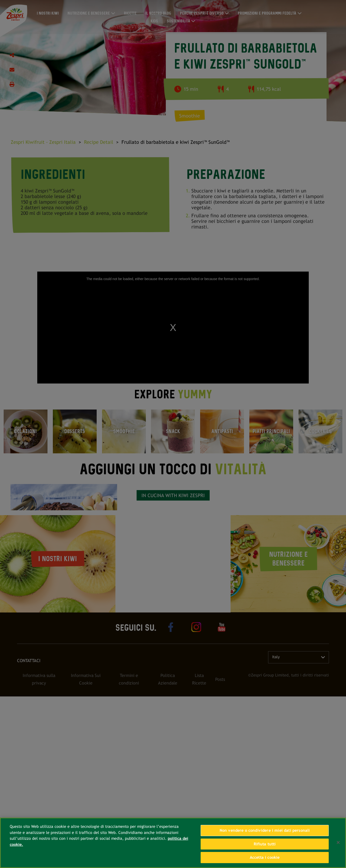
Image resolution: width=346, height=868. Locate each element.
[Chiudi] (338, 842)
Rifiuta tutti (265, 844)
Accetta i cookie (265, 857)
